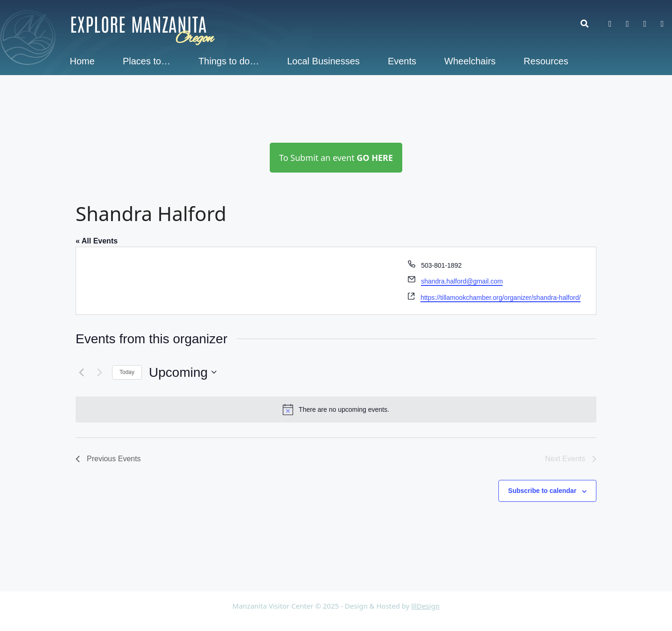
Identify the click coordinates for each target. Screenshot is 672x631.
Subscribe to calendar (542, 491)
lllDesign (425, 606)
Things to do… (229, 61)
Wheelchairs (470, 61)
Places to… (147, 61)
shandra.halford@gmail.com (462, 281)
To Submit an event (336, 158)
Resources (546, 61)
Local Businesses (323, 61)
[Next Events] (99, 372)
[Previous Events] (81, 372)
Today (127, 372)
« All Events (97, 241)
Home (82, 61)
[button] (589, 24)
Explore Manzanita (139, 23)
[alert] (336, 409)
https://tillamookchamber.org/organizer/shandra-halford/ (500, 298)
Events (402, 61)
